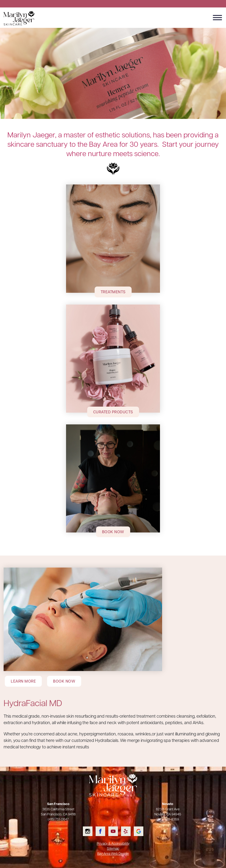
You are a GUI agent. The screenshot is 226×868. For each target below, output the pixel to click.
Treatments (113, 292)
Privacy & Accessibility (113, 843)
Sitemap (113, 848)
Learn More (23, 681)
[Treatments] (113, 238)
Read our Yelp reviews (126, 831)
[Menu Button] (218, 18)
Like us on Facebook (100, 831)
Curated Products (113, 412)
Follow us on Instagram (88, 831)
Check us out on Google (139, 831)
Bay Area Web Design (113, 853)
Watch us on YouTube (113, 831)
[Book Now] (113, 478)
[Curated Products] (113, 359)
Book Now (113, 532)
